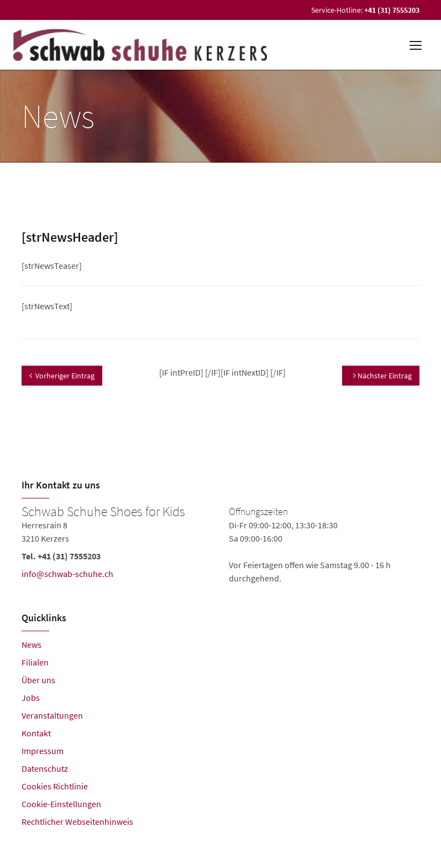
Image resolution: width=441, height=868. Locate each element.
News (32, 644)
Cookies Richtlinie (55, 786)
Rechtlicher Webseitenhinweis (77, 822)
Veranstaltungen (52, 715)
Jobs (31, 698)
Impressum (43, 751)
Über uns (38, 680)
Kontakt (36, 733)
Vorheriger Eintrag (62, 376)
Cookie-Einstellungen (61, 804)
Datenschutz (45, 768)
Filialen (35, 662)
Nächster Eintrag (382, 376)
